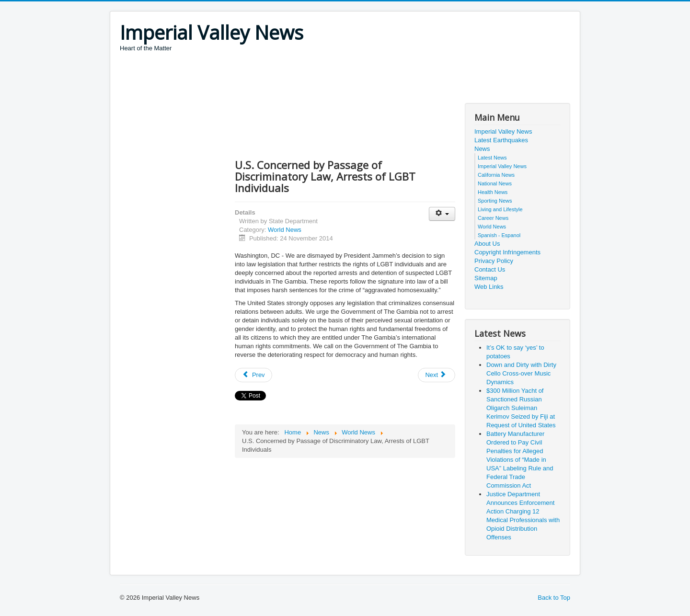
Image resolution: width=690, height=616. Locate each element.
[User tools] (442, 214)
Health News (493, 192)
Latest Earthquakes (501, 140)
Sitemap (486, 278)
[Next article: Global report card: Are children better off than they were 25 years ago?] (437, 375)
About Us (487, 244)
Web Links (489, 287)
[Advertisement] (294, 79)
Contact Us (490, 269)
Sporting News (495, 201)
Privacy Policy (494, 261)
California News (496, 175)
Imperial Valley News (503, 131)
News (482, 149)
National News (495, 183)
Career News (493, 218)
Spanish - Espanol (499, 235)
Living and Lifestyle (500, 209)
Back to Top (554, 598)
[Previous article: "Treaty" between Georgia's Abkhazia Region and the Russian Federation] (253, 375)
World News (285, 230)
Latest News (492, 158)
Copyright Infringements (507, 252)
